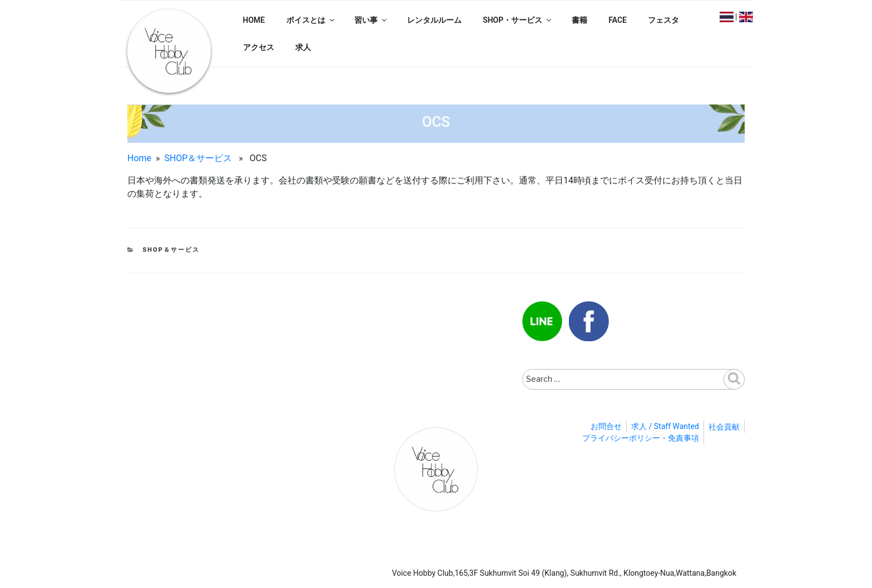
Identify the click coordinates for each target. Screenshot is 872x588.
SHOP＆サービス (198, 158)
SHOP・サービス (518, 20)
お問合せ (606, 426)
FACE (618, 20)
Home (139, 158)
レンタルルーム (434, 20)
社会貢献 (724, 427)
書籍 (579, 20)
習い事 (371, 20)
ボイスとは (311, 20)
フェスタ (663, 20)
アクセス (259, 47)
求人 (303, 47)
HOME (254, 20)
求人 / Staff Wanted (665, 426)
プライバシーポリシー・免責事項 (641, 438)
